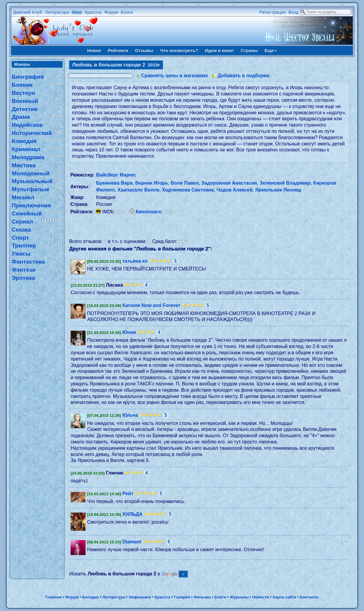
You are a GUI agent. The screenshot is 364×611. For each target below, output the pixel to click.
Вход (293, 12)
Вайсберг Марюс (116, 175)
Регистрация (272, 12)
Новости (261, 597)
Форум (111, 12)
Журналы (239, 597)
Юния (129, 332)
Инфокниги (140, 597)
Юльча (130, 415)
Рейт (128, 494)
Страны (249, 50)
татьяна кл (135, 261)
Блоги (127, 12)
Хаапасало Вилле (138, 190)
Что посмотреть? (179, 50)
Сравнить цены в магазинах (175, 76)
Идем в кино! (219, 50)
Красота (93, 12)
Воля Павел (185, 183)
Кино (77, 12)
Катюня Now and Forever (151, 305)
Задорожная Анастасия (229, 183)
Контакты (309, 597)
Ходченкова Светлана (188, 190)
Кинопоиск (149, 212)
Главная (54, 597)
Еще (271, 50)
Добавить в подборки (243, 76)
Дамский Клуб (28, 12)
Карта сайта (284, 597)
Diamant (132, 542)
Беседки (90, 597)
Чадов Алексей (234, 190)
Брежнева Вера (114, 183)
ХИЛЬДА (132, 514)
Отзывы (144, 50)
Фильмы (202, 597)
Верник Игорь (152, 183)
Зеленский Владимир (285, 183)
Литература (57, 12)
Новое (94, 50)
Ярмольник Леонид (278, 190)
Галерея (182, 597)
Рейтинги (118, 50)
